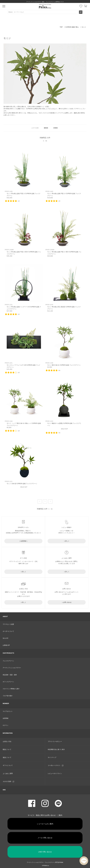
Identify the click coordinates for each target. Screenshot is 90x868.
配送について (7, 749)
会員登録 (6, 718)
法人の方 (6, 638)
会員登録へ (24, 541)
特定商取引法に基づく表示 (56, 749)
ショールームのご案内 (45, 824)
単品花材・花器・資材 (10, 675)
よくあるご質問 (8, 774)
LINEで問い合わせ (45, 852)
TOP (61, 27)
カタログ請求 (8, 781)
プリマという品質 (8, 624)
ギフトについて (8, 765)
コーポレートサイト (56, 765)
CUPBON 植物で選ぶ (72, 27)
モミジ (84, 27)
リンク (24, 175)
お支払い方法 (7, 742)
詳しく (67, 541)
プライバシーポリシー (55, 742)
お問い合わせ (67, 602)
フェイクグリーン (8, 661)
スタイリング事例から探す (11, 689)
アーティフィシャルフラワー (12, 668)
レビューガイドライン (55, 774)
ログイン (6, 725)
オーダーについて (8, 631)
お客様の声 (6, 645)
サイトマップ (52, 757)
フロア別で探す (8, 696)
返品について (7, 757)
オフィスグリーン (8, 682)
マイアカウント (8, 711)
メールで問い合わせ (45, 838)
